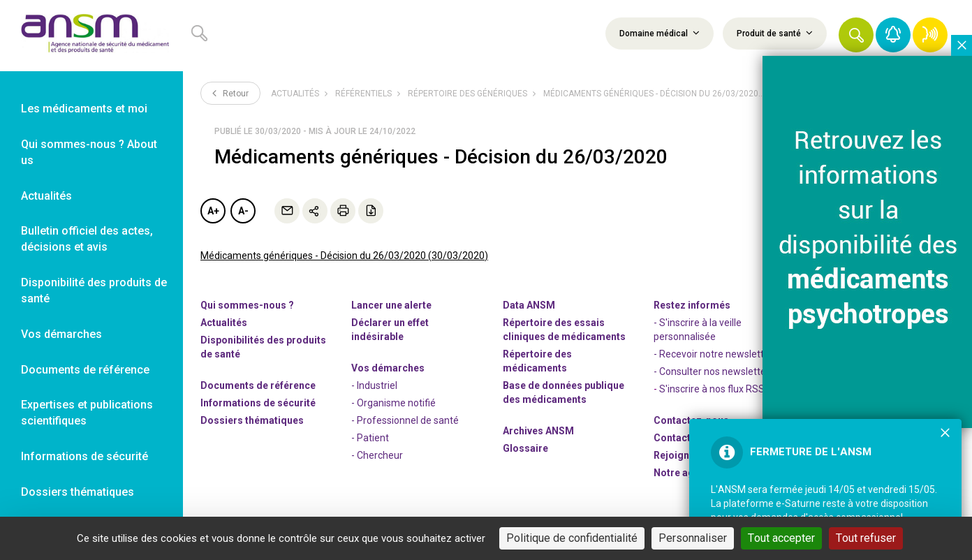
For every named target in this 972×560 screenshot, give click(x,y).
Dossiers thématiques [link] (78, 492)
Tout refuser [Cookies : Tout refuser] (866, 538)
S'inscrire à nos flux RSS (712, 389)
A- (243, 211)
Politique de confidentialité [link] (572, 538)
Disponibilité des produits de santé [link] (94, 290)
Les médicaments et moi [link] (84, 109)
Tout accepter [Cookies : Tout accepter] (781, 538)
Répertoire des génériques (467, 94)
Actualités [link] (46, 196)
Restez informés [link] (692, 305)
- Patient (370, 438)
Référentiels (363, 94)
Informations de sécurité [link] (84, 456)
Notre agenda (685, 473)
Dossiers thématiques (252, 420)
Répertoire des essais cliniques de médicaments (564, 330)
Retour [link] (230, 93)
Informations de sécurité (258, 403)
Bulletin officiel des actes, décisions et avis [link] (87, 239)
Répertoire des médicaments (537, 361)
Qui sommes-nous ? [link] (247, 305)
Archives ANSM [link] (538, 431)
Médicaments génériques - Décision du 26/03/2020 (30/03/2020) (344, 256)
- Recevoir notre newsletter (713, 354)
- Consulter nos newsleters (714, 371)
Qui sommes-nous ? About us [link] (89, 152)
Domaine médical (660, 33)
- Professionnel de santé (405, 420)
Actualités (295, 94)
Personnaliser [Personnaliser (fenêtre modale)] (693, 538)
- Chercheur (377, 455)
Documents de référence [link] (85, 370)
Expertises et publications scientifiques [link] (87, 413)
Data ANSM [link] (529, 305)
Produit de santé (775, 33)
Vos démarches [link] (61, 334)
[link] (91, 36)
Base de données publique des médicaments (564, 392)
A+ (213, 211)
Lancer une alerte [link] (391, 305)
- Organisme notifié (393, 403)
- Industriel (374, 385)
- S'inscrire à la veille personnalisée (698, 330)
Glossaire (525, 448)
